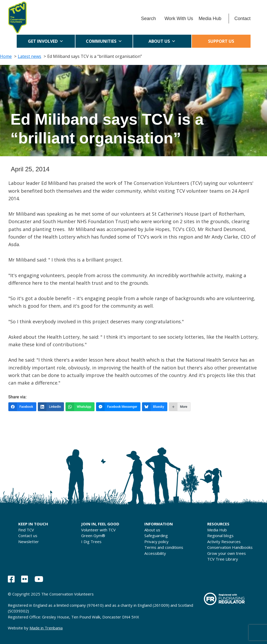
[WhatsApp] (80, 407)
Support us (221, 41)
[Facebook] (22, 407)
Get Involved (46, 41)
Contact (242, 19)
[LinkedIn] (51, 407)
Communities (104, 41)
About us (162, 41)
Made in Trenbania (46, 628)
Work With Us (179, 19)
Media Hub (210, 19)
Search (148, 19)
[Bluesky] (155, 407)
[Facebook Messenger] (118, 407)
